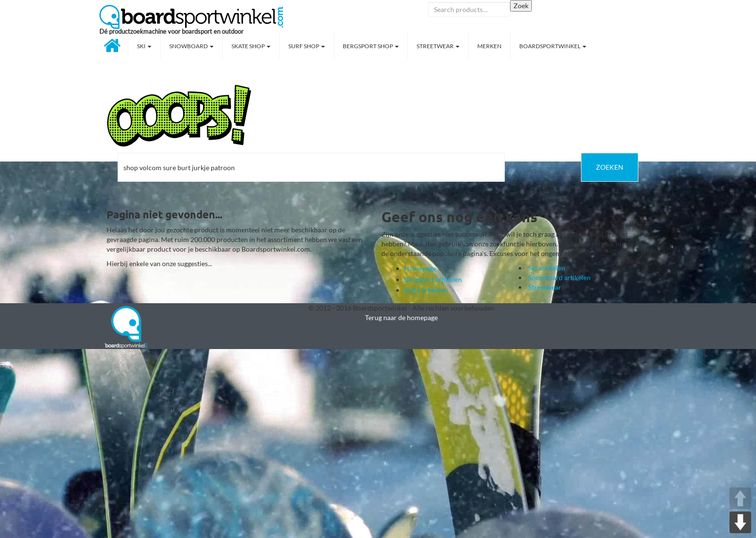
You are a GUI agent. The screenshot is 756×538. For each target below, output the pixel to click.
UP (740, 498)
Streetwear (438, 46)
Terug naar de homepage (401, 317)
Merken (489, 46)
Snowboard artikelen (560, 277)
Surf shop (307, 46)
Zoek (521, 6)
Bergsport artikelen (433, 279)
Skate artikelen (426, 290)
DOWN (740, 522)
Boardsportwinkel (553, 46)
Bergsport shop (371, 46)
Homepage (420, 268)
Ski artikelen (547, 268)
